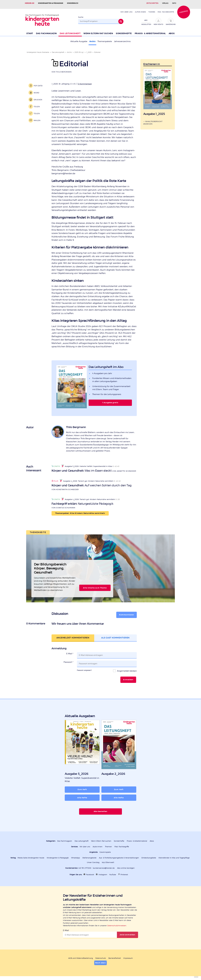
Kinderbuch (73, 3)
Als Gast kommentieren (115, 635)
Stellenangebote (89, 855)
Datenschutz (101, 956)
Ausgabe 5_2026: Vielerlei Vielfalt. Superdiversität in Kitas (87, 464)
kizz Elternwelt (108, 860)
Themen (152, 9)
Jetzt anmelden (127, 932)
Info (174, 3)
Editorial (97, 50)
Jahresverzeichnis (122, 39)
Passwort (68, 660)
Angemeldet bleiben (127, 668)
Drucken (38, 97)
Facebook (90, 872)
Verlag (165, 3)
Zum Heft (82, 787)
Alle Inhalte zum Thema (95, 585)
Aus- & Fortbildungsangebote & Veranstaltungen (119, 855)
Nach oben (100, 960)
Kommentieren (127, 612)
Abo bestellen (101, 809)
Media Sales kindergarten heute (31, 855)
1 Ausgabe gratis (110, 400)
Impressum (128, 956)
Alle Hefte (82, 795)
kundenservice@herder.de (104, 865)
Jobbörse (184, 9)
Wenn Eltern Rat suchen (98, 31)
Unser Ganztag (93, 860)
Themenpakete (105, 39)
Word (36, 90)
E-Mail (70, 651)
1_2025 (89, 50)
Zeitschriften (152, 3)
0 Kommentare (85, 81)
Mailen (37, 118)
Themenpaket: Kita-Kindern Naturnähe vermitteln (80, 511)
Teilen (37, 104)
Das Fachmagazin (46, 31)
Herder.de (30, 3)
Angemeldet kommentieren (73, 635)
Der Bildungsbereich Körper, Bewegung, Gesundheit (50, 566)
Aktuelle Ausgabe (79, 39)
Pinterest (124, 872)
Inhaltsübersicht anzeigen (153, 120)
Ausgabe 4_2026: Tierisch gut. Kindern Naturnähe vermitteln (87, 478)
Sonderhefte (124, 31)
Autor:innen (140, 9)
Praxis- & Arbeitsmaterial (150, 31)
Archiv (92, 39)
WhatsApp (76, 855)
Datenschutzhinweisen (117, 923)
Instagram (103, 872)
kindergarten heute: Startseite (38, 50)
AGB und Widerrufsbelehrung (81, 956)
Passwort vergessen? (84, 668)
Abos (172, 31)
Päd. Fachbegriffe (166, 9)
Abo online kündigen (126, 865)
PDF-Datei (38, 83)
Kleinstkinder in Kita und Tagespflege (174, 855)
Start (30, 31)
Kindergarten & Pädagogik (51, 3)
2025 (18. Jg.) (79, 50)
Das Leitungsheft (70, 31)
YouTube (113, 872)
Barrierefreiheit (115, 956)
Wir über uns (126, 9)
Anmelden (128, 677)
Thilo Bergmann (64, 69)
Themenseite (38, 530)
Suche (81, 15)
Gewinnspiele (105, 850)
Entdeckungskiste (149, 855)
